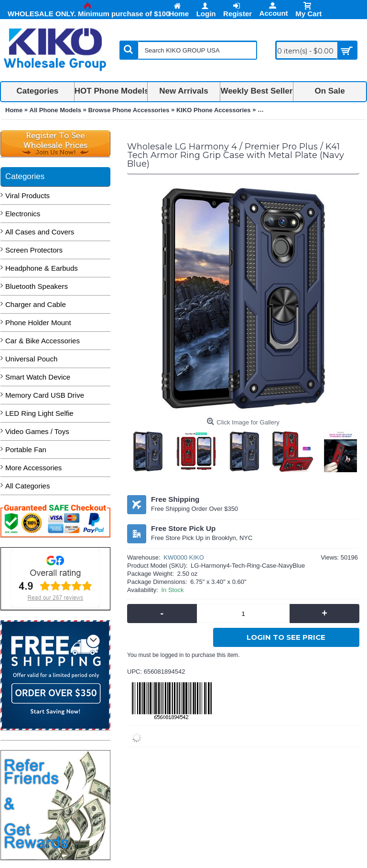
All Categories (27, 486)
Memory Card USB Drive (45, 395)
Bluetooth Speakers (37, 286)
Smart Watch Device (38, 377)
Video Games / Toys (37, 431)
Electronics (23, 214)
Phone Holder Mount (38, 323)
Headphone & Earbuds (42, 268)
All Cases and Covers (40, 232)
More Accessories (33, 468)
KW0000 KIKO (184, 557)
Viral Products (27, 196)
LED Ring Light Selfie (39, 413)
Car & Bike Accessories (43, 341)
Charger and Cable (36, 304)
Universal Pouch (31, 359)
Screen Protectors (34, 250)
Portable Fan (26, 450)
